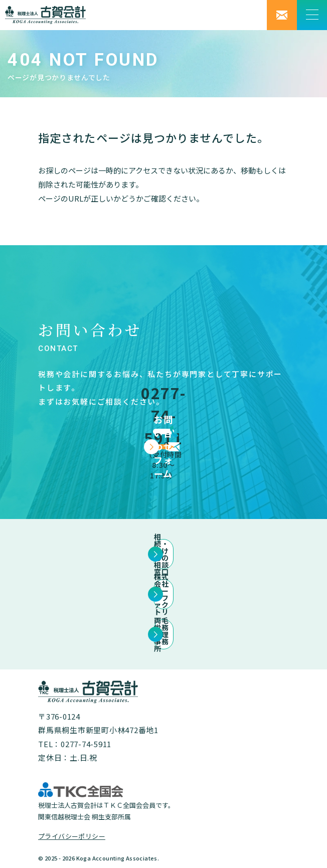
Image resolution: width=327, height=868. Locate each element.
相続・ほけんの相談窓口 (163, 554)
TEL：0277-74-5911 (75, 744)
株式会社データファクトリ (164, 594)
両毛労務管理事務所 (164, 634)
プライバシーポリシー (72, 836)
